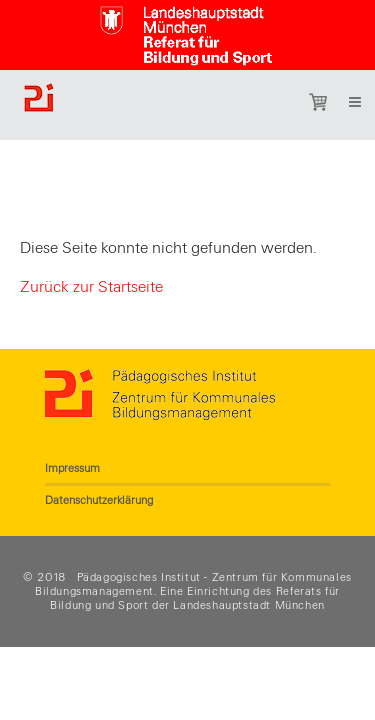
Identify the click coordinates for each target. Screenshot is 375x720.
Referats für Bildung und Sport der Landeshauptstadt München (195, 598)
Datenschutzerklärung (99, 500)
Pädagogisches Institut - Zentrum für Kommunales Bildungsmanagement (193, 584)
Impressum (72, 468)
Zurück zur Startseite (91, 287)
